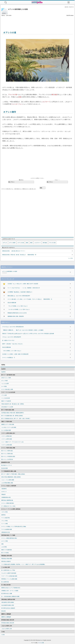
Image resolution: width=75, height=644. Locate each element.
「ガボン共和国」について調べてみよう (12, 351)
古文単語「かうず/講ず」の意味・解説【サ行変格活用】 (16, 354)
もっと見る (71, 258)
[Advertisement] (38, 22)
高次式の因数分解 (12, 303)
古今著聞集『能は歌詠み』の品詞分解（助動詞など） (20, 292)
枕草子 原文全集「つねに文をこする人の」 (13, 344)
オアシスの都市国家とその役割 (32, 272)
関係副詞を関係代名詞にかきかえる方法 (17, 313)
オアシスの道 (21, 243)
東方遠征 (45, 243)
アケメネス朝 (52, 243)
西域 (31, 243)
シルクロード (38, 243)
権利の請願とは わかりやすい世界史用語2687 (19, 296)
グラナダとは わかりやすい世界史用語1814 (13, 327)
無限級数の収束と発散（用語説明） (16, 316)
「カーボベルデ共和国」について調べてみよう (19, 309)
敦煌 (27, 243)
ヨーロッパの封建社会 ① (9, 358)
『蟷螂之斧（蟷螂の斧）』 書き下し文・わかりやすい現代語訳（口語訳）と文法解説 (23, 330)
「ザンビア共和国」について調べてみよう (18, 306)
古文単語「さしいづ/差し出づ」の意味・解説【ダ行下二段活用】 (23, 284)
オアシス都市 (12, 243)
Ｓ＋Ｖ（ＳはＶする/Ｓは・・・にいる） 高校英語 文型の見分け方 (24, 288)
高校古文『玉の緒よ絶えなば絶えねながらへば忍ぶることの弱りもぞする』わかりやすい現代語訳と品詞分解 (28, 334)
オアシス (5, 243)
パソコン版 (41, 643)
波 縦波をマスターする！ (9, 340)
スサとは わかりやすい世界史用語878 (12, 337)
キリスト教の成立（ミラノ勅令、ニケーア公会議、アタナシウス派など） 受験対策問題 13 (30, 299)
